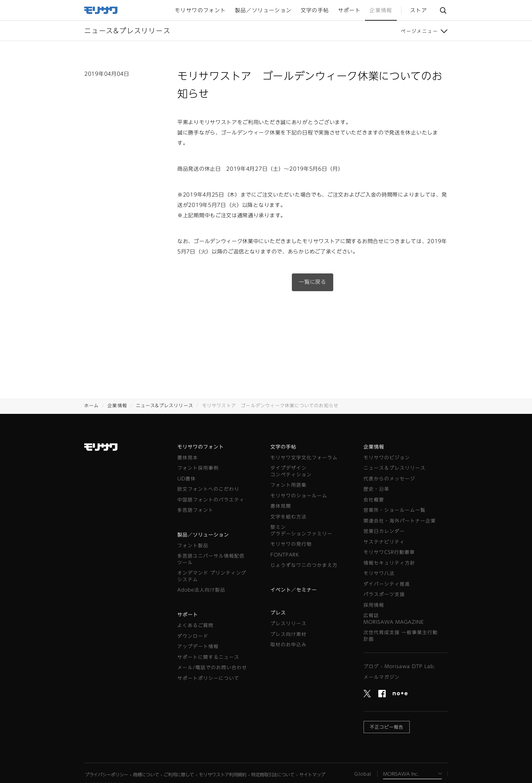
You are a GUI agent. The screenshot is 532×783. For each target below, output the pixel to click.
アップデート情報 (198, 646)
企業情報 (117, 405)
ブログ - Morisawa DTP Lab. (399, 666)
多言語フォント (195, 510)
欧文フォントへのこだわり (208, 489)
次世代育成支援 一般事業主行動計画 (401, 636)
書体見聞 (281, 506)
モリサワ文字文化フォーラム (304, 458)
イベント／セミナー (294, 590)
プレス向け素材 (289, 634)
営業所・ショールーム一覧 (395, 510)
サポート (188, 615)
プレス (278, 613)
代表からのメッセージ (389, 479)
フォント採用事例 (198, 468)
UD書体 (187, 479)
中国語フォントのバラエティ (211, 500)
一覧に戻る (313, 282)
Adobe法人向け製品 (201, 590)
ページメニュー (420, 31)
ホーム (92, 405)
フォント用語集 (289, 485)
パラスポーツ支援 (384, 594)
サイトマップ (312, 775)
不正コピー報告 (387, 727)
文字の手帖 (283, 447)
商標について (146, 775)
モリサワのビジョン (387, 458)
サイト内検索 (443, 10)
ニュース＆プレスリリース (395, 468)
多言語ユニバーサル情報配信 (211, 560)
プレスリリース (289, 624)
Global (363, 774)
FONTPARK (285, 555)
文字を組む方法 (289, 517)
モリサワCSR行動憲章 (389, 552)
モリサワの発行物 (291, 544)
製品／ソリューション (203, 535)
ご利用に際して (179, 775)
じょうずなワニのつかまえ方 (304, 565)
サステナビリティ (384, 542)
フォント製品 (193, 546)
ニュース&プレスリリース (165, 405)
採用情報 (374, 605)
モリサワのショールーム (299, 496)
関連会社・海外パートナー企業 (400, 521)
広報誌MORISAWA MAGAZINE (394, 619)
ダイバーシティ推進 (387, 584)
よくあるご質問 (195, 625)
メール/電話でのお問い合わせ (212, 668)
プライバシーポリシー (107, 775)
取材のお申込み (289, 645)
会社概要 (374, 500)
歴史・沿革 (376, 489)
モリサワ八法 (379, 573)
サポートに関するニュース (208, 657)
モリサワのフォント (201, 447)
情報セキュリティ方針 (389, 563)
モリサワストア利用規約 (223, 775)
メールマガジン (382, 677)
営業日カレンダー (384, 531)
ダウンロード (193, 636)
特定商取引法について (273, 775)
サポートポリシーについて (208, 678)
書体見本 (188, 458)
